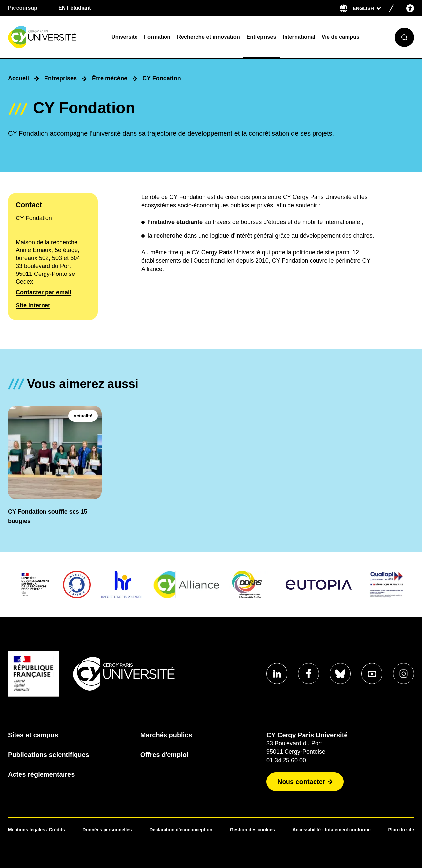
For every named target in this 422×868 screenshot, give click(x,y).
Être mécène (110, 78)
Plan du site (401, 830)
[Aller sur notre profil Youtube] (372, 674)
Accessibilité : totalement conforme (332, 830)
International (299, 37)
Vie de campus (341, 37)
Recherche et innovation (209, 37)
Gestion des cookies (253, 830)
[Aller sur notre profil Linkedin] (277, 674)
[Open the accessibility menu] (410, 8)
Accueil (18, 78)
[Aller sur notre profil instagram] (404, 674)
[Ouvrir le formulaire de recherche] (404, 37)
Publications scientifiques (49, 755)
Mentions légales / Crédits (36, 830)
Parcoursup (23, 8)
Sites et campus (33, 735)
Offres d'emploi (165, 755)
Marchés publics (166, 735)
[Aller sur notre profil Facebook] (309, 674)
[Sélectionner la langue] (367, 8)
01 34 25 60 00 (286, 760)
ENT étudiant (75, 8)
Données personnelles (107, 830)
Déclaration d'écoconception (181, 830)
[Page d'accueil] (55, 37)
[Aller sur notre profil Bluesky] (340, 674)
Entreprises (261, 37)
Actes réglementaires (41, 774)
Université (124, 37)
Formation (157, 37)
